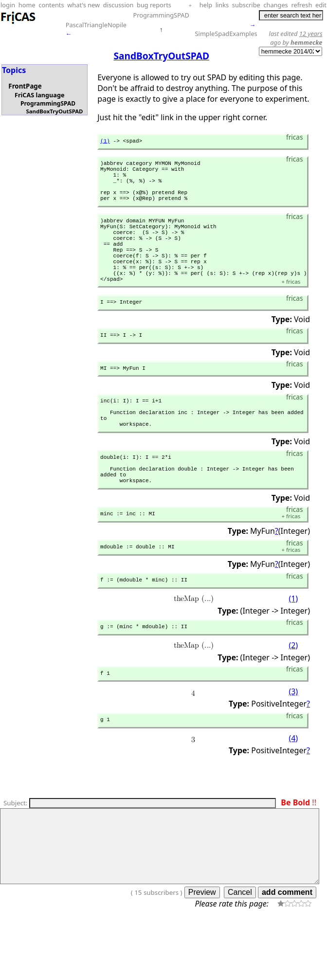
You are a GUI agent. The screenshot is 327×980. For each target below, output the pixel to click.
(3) (293, 746)
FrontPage (25, 86)
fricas (291, 310)
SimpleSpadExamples (226, 34)
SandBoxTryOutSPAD (54, 111)
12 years (311, 34)
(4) (293, 795)
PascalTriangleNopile (96, 25)
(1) (105, 142)
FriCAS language (39, 95)
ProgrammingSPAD (161, 15)
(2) (293, 698)
